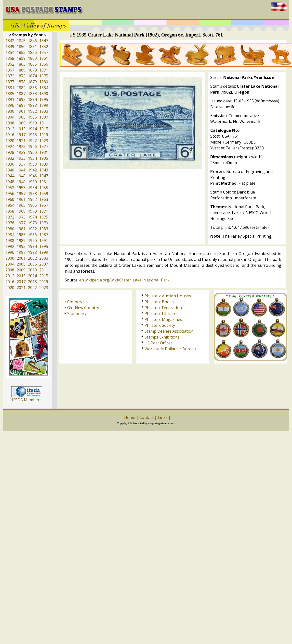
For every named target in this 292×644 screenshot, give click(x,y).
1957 (21, 194)
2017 (21, 282)
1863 (21, 64)
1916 (10, 135)
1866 (44, 64)
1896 (10, 105)
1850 (21, 47)
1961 (21, 199)
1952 (10, 188)
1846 (32, 41)
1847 (44, 41)
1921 (21, 141)
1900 (10, 111)
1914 (32, 129)
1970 (32, 211)
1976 (10, 223)
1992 (10, 246)
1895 (44, 99)
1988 (10, 241)
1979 (44, 223)
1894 (32, 99)
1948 (10, 182)
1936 (10, 164)
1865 (32, 64)
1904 (10, 117)
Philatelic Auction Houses (168, 296)
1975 (44, 217)
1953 (21, 188)
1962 (32, 199)
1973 (21, 217)
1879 (32, 82)
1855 (21, 52)
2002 (32, 258)
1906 (32, 117)
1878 (21, 82)
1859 (21, 58)
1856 (32, 52)
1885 (10, 94)
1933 (21, 158)
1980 (10, 229)
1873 (21, 76)
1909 (21, 123)
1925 (21, 146)
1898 (32, 105)
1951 (44, 182)
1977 (21, 223)
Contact (146, 417)
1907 (44, 117)
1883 (32, 88)
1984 (10, 235)
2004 (10, 264)
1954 (32, 188)
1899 (44, 105)
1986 (32, 235)
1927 (44, 146)
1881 (10, 88)
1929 (21, 152)
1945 (21, 176)
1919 (44, 135)
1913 (21, 129)
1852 (44, 47)
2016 (10, 282)
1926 (32, 146)
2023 (44, 288)
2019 (44, 282)
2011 (44, 270)
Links (163, 417)
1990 (32, 241)
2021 (21, 288)
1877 (10, 82)
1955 (44, 188)
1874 (32, 76)
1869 (21, 70)
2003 (44, 258)
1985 (21, 235)
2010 (32, 270)
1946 (32, 176)
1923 (44, 141)
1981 (21, 229)
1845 (21, 41)
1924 (10, 146)
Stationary (77, 314)
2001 (21, 258)
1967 (44, 205)
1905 (21, 117)
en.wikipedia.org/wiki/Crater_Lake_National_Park (124, 280)
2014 (32, 276)
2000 (10, 258)
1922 (32, 141)
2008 (10, 270)
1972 (10, 217)
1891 (10, 99)
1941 (21, 170)
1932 (10, 158)
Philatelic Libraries (161, 314)
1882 (21, 88)
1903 (44, 111)
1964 (10, 205)
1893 (21, 99)
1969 (21, 211)
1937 (21, 164)
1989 (21, 241)
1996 (10, 252)
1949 (21, 182)
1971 (44, 211)
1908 (10, 123)
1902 (32, 111)
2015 (44, 276)
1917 (21, 135)
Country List (79, 302)
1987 (44, 235)
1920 (10, 141)
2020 (10, 288)
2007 (44, 264)
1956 (10, 194)
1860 (32, 58)
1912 (10, 129)
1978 (32, 223)
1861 (44, 58)
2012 (10, 276)
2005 (21, 264)
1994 (32, 246)
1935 (44, 158)
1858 (10, 58)
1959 (44, 194)
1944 (10, 176)
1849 (10, 47)
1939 (44, 164)
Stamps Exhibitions (162, 337)
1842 (10, 41)
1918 (32, 135)
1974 (32, 217)
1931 (44, 152)
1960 (10, 199)
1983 (44, 229)
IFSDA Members (27, 400)
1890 (44, 94)
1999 (44, 252)
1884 (44, 88)
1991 (44, 241)
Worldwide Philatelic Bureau (170, 349)
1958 (32, 194)
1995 (44, 246)
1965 (21, 205)
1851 (32, 47)
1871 (44, 70)
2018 (32, 282)
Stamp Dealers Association (169, 331)
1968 (10, 211)
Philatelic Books (159, 302)
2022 (32, 288)
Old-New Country (83, 308)
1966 (32, 205)
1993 (21, 246)
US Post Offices (159, 343)
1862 (10, 64)
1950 (32, 182)
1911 (44, 123)
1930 (32, 152)
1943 (44, 170)
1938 (32, 164)
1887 (21, 94)
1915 (44, 129)
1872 (10, 76)
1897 (21, 105)
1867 (10, 70)
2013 (21, 276)
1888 (32, 94)
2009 (21, 270)
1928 (10, 152)
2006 (32, 264)
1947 (44, 176)
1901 (21, 111)
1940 (10, 170)
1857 (44, 52)
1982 (32, 229)
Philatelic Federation (163, 308)
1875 (44, 76)
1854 (10, 52)
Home (130, 417)
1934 (32, 158)
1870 (32, 70)
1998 (32, 252)
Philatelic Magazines (163, 319)
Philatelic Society (160, 325)
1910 (32, 123)
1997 (21, 252)
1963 (44, 199)
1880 (44, 82)
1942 (32, 170)
